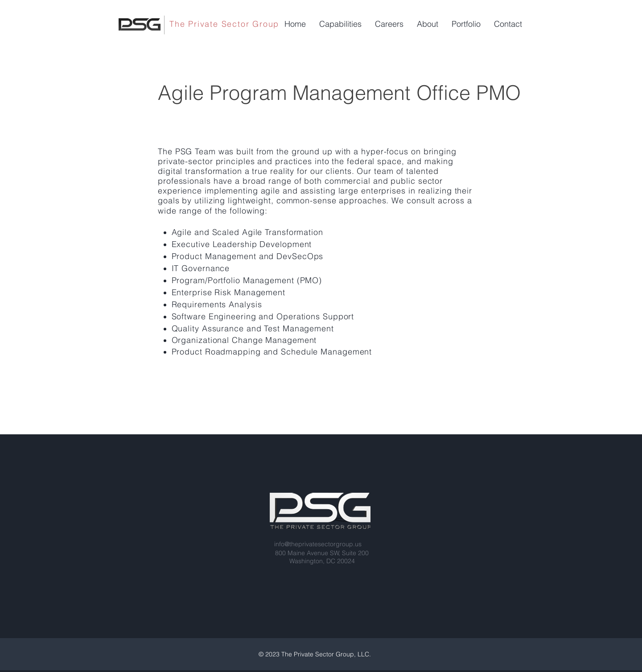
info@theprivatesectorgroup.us (318, 544)
